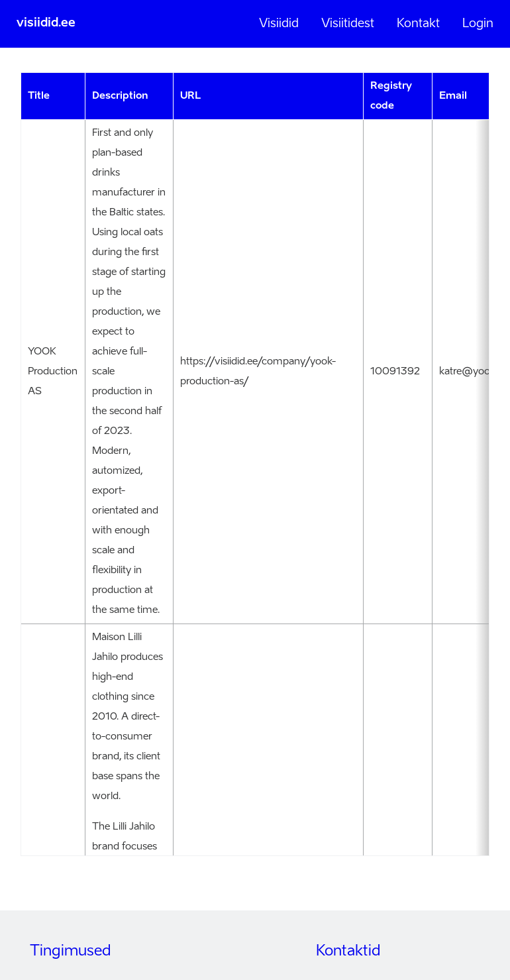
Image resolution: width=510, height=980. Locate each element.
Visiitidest (348, 24)
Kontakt (418, 24)
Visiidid (279, 24)
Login (478, 24)
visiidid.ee (46, 23)
